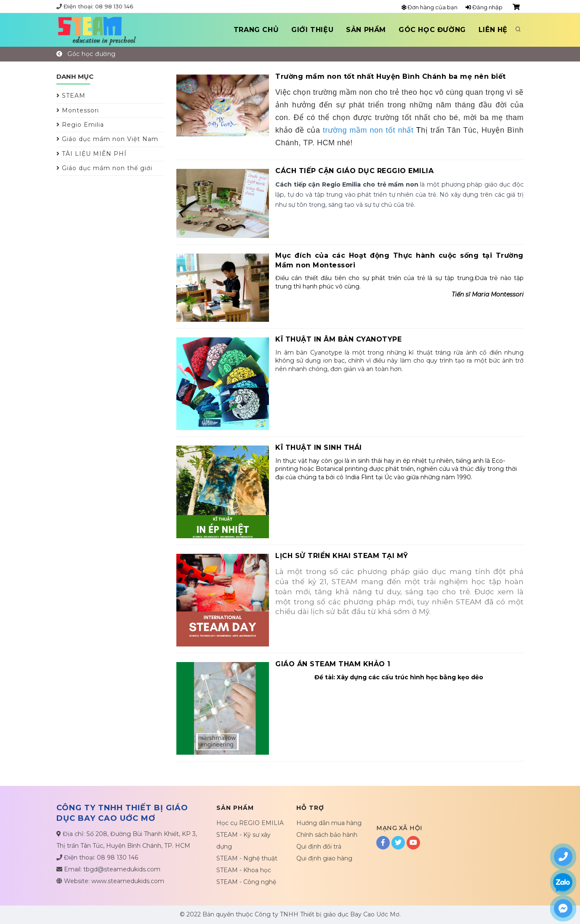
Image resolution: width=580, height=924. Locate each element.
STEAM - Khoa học (244, 870)
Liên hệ (493, 30)
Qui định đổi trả (319, 847)
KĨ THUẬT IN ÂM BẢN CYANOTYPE (338, 339)
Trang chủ (256, 30)
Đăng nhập (484, 7)
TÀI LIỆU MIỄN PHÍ (92, 154)
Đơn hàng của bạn (430, 7)
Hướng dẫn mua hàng (329, 823)
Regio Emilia (80, 125)
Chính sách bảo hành (327, 835)
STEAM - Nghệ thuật (247, 858)
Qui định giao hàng (324, 858)
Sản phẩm (366, 30)
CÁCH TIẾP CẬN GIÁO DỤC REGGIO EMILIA (354, 171)
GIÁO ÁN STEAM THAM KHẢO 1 (333, 664)
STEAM (71, 96)
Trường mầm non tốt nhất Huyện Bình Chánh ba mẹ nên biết (391, 76)
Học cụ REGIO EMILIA (250, 823)
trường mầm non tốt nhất (368, 130)
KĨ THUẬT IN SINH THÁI (319, 447)
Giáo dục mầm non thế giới (104, 168)
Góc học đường (432, 30)
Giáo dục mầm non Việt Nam (107, 139)
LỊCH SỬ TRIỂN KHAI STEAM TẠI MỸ (342, 556)
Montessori (78, 110)
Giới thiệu (312, 30)
